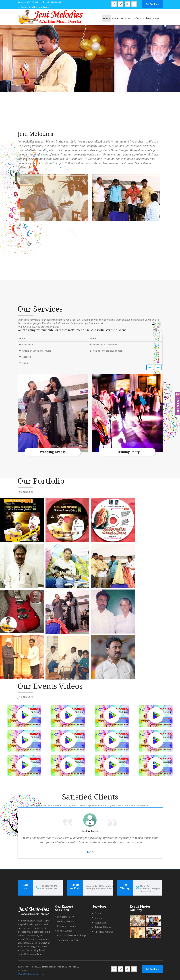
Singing (99, 918)
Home (106, 18)
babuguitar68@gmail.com (99, 886)
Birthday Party (127, 452)
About (115, 18)
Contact (157, 18)
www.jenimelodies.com (99, 888)
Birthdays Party (65, 917)
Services (126, 18)
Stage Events (102, 923)
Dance (98, 913)
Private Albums (103, 927)
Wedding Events (53, 452)
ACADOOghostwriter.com (31, 974)
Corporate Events (67, 926)
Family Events (65, 931)
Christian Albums (104, 932)
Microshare (23, 970)
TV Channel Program (68, 940)
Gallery (137, 18)
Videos (147, 18)
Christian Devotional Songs (72, 935)
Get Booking (152, 4)
